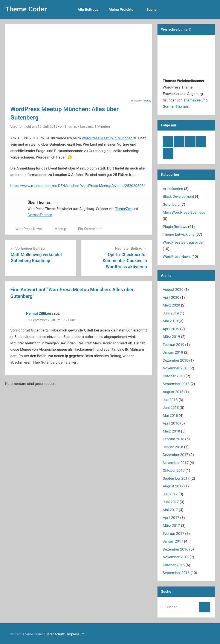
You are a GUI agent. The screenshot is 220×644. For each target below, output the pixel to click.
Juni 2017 (171, 502)
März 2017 (171, 526)
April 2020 (171, 297)
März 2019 (171, 337)
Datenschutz (55, 634)
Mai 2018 (170, 415)
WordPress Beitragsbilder (183, 242)
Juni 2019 (171, 313)
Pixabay (147, 101)
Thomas (71, 127)
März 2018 (171, 431)
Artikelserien (173, 189)
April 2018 (171, 423)
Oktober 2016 (174, 565)
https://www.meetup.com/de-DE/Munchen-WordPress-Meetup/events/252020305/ (78, 186)
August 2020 (173, 289)
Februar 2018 (173, 439)
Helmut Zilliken (38, 313)
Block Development (178, 196)
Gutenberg (171, 204)
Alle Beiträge (90, 9)
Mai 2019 (170, 321)
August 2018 (173, 392)
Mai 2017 (170, 510)
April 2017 (171, 518)
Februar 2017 (173, 534)
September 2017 (176, 478)
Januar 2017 (173, 541)
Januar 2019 (173, 352)
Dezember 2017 (175, 455)
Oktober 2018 (174, 376)
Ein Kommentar (90, 229)
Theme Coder (26, 9)
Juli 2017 (170, 494)
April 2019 (171, 329)
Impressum (76, 634)
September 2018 (176, 384)
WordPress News (29, 229)
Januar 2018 (173, 447)
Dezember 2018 (175, 360)
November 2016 (176, 557)
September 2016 (176, 573)
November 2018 (176, 368)
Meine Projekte (121, 9)
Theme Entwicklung (179, 234)
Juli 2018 (170, 400)
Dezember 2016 (175, 549)
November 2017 (176, 463)
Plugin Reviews (175, 227)
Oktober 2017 (174, 470)
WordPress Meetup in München (107, 138)
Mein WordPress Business (184, 212)
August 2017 (173, 486)
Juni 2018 (171, 408)
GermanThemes (40, 215)
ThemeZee (124, 209)
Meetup (60, 229)
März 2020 (171, 305)
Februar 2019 (173, 345)
